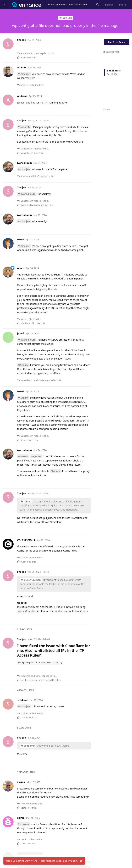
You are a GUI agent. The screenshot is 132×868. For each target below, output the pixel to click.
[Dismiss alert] (81, 861)
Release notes (66, 4)
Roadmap (53, 4)
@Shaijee (23, 365)
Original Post (111, 52)
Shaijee (26, 74)
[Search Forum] (97, 4)
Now (107, 110)
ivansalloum (28, 194)
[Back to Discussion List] (4, 4)
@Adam (56, 471)
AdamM (26, 127)
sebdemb (29, 746)
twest (25, 456)
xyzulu (25, 824)
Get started (81, 4)
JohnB (38, 456)
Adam (25, 398)
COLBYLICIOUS (33, 580)
